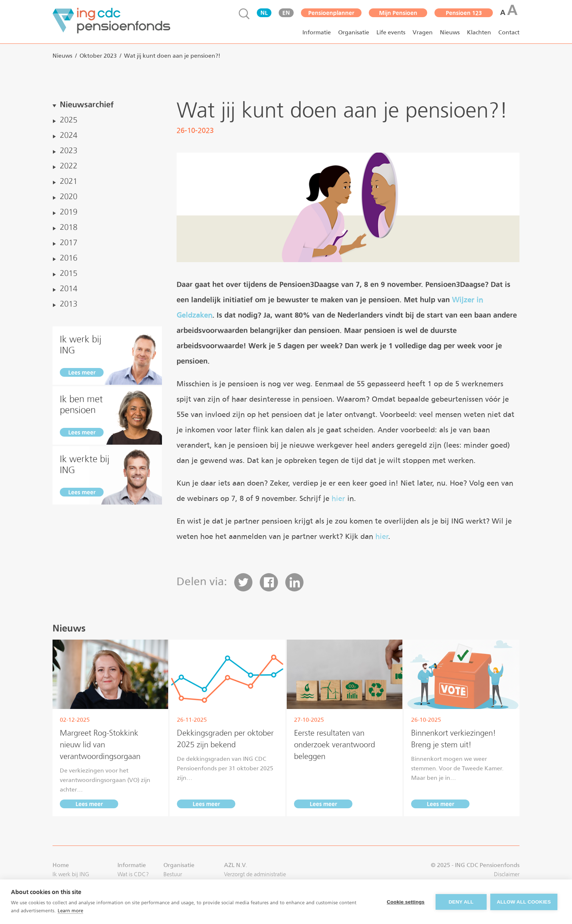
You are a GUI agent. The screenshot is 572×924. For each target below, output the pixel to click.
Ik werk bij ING (71, 874)
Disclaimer (507, 874)
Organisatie (354, 32)
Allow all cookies (524, 902)
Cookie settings (406, 902)
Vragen (423, 32)
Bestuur (173, 874)
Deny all (461, 902)
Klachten (479, 32)
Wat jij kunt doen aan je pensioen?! (172, 56)
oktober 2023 (98, 56)
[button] (243, 582)
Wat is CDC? (133, 874)
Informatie (317, 32)
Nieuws (450, 32)
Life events (391, 32)
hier (338, 498)
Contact (509, 32)
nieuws (62, 56)
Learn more (70, 911)
